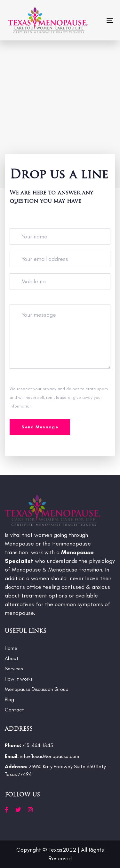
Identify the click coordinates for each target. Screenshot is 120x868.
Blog (9, 699)
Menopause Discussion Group (37, 689)
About (12, 658)
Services (14, 669)
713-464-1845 (29, 745)
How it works (19, 679)
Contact (14, 710)
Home (11, 648)
